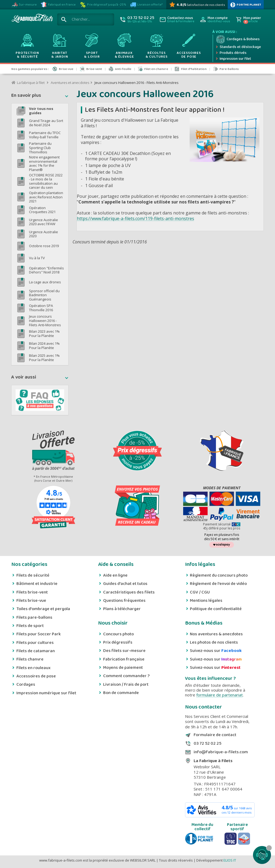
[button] (40, 96)
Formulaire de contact (215, 735)
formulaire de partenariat (220, 695)
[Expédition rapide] (238, 47)
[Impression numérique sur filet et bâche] (238, 59)
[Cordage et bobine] (238, 39)
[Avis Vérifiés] (197, 5)
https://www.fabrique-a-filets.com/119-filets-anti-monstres (135, 218)
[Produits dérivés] (238, 53)
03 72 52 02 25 (207, 744)
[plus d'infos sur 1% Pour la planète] (246, 5)
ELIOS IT (230, 860)
